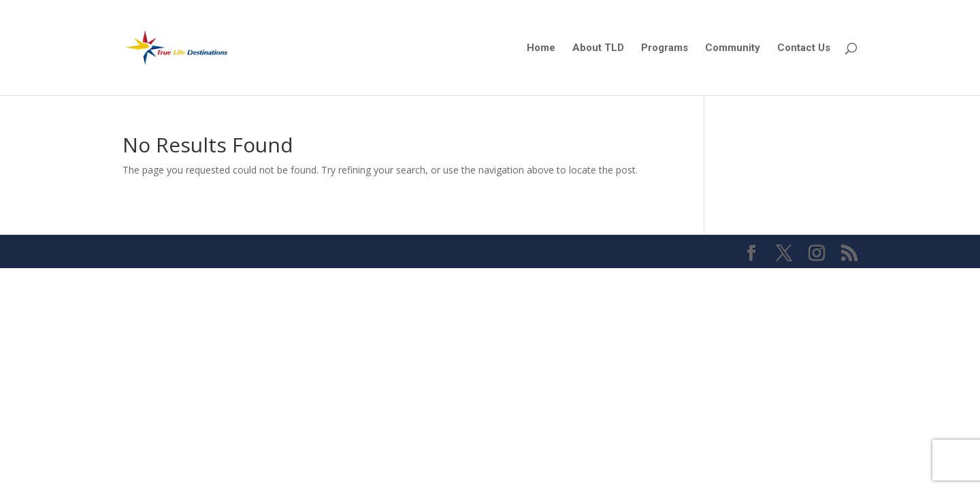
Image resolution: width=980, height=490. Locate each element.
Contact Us (804, 48)
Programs (665, 48)
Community (733, 48)
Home (541, 48)
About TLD (598, 48)
